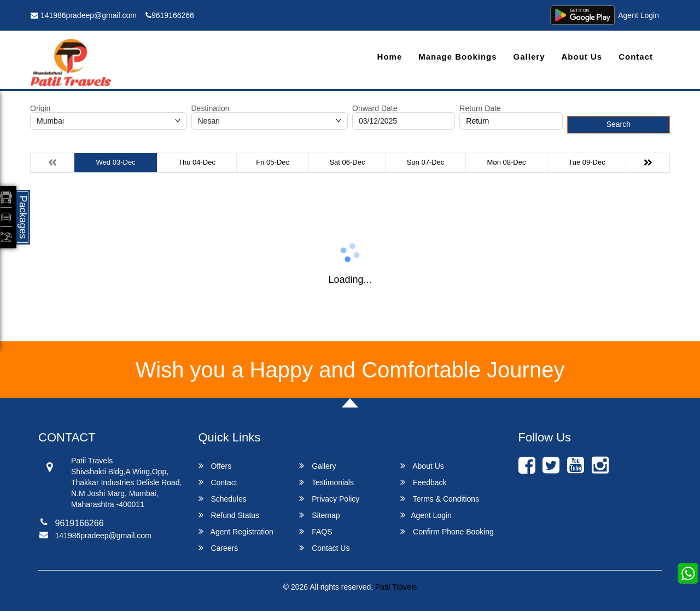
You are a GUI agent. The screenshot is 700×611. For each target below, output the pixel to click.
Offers (215, 466)
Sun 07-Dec (426, 162)
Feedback (423, 482)
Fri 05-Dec (273, 162)
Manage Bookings (457, 57)
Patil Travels (396, 587)
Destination (211, 108)
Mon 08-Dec (507, 162)
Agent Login (638, 15)
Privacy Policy (329, 499)
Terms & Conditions (440, 499)
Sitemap (319, 515)
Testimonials (326, 482)
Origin (40, 108)
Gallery (529, 57)
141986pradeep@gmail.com (84, 15)
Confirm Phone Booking (447, 531)
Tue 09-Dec (587, 162)
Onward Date (375, 108)
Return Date (480, 108)
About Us (582, 57)
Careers (218, 548)
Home (390, 57)
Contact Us (324, 548)
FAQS (316, 531)
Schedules (223, 499)
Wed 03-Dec (116, 162)
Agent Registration (236, 531)
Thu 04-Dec (197, 162)
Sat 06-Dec (347, 162)
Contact (636, 57)
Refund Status (229, 515)
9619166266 (170, 15)
